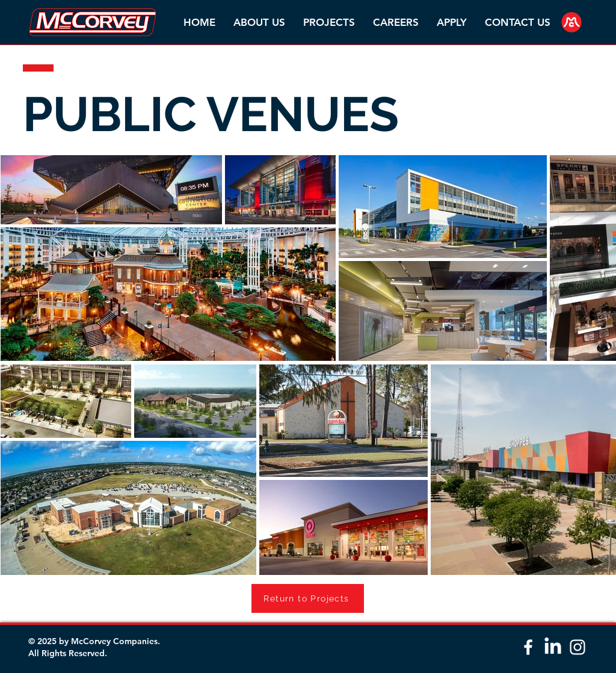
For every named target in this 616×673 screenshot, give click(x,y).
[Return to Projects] (308, 598)
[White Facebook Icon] (528, 647)
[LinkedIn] (553, 647)
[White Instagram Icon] (577, 647)
